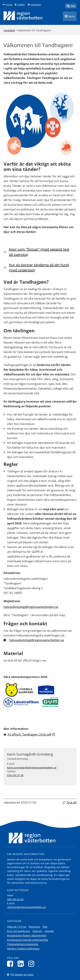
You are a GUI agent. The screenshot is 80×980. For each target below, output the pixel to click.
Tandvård (9, 30)
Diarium (37, 931)
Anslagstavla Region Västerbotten (27, 935)
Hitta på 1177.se (17, 927)
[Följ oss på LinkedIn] (22, 964)
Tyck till (71, 802)
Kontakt (49, 931)
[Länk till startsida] (23, 16)
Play (45, 927)
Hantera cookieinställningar (23, 949)
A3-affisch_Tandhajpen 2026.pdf (29, 734)
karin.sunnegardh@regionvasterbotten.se (32, 768)
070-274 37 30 (15, 775)
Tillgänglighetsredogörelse (23, 944)
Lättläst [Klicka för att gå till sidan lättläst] (21, 5)
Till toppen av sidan (22, 974)
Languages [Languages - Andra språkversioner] (36, 5)
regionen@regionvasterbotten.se (26, 907)
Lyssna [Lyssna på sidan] (9, 5)
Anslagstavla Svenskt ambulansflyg (28, 940)
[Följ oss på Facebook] (11, 964)
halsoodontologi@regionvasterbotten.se (31, 607)
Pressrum (34, 927)
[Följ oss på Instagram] (32, 964)
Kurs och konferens (19, 931)
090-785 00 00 (15, 899)
